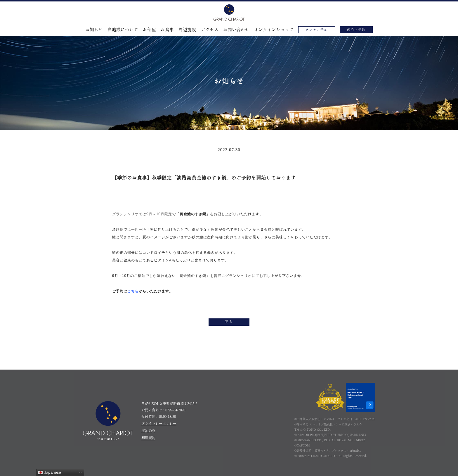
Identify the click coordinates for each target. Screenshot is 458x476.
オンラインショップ (274, 30)
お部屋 (149, 30)
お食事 (167, 30)
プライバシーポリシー (159, 423)
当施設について (123, 30)
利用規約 (148, 438)
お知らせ (94, 30)
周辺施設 (187, 30)
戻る (229, 322)
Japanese (50, 472)
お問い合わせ (236, 30)
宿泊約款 (148, 431)
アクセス (210, 30)
